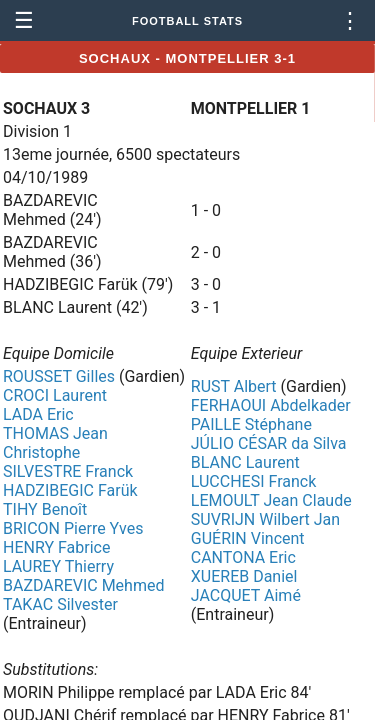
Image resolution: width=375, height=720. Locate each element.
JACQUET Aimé (246, 595)
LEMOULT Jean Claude (271, 500)
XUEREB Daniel (244, 576)
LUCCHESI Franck (254, 481)
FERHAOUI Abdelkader (271, 405)
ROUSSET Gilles (59, 376)
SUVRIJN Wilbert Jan (265, 519)
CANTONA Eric (243, 557)
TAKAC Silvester (60, 604)
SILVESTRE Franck (68, 471)
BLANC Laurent (245, 462)
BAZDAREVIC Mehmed (83, 585)
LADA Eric (38, 414)
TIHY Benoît (45, 509)
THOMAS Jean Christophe (55, 443)
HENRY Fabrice (56, 547)
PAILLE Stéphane (251, 424)
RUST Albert (234, 386)
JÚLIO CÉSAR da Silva (269, 443)
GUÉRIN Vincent (248, 538)
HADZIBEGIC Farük (70, 490)
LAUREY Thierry (58, 566)
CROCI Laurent (55, 395)
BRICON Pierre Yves (73, 528)
